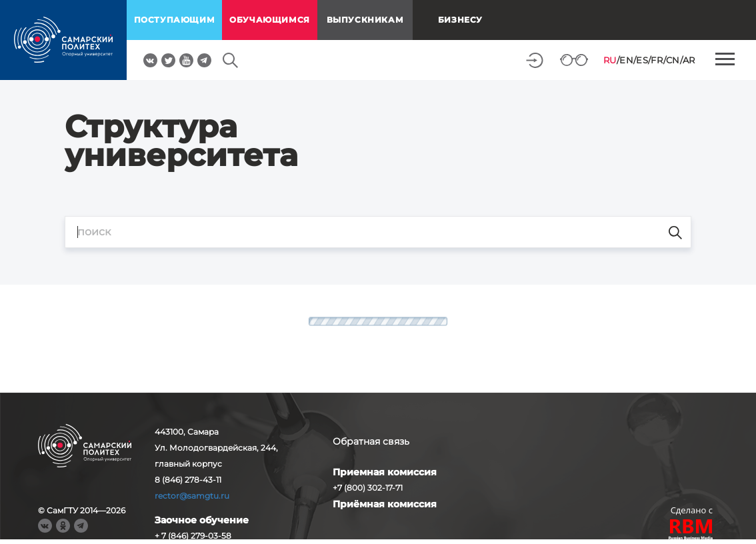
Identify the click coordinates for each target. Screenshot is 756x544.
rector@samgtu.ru (192, 496)
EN (626, 60)
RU (610, 60)
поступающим (175, 20)
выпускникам (365, 20)
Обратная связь (371, 441)
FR (657, 60)
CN (673, 60)
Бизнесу (460, 20)
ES (642, 60)
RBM (691, 531)
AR (689, 60)
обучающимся (270, 20)
